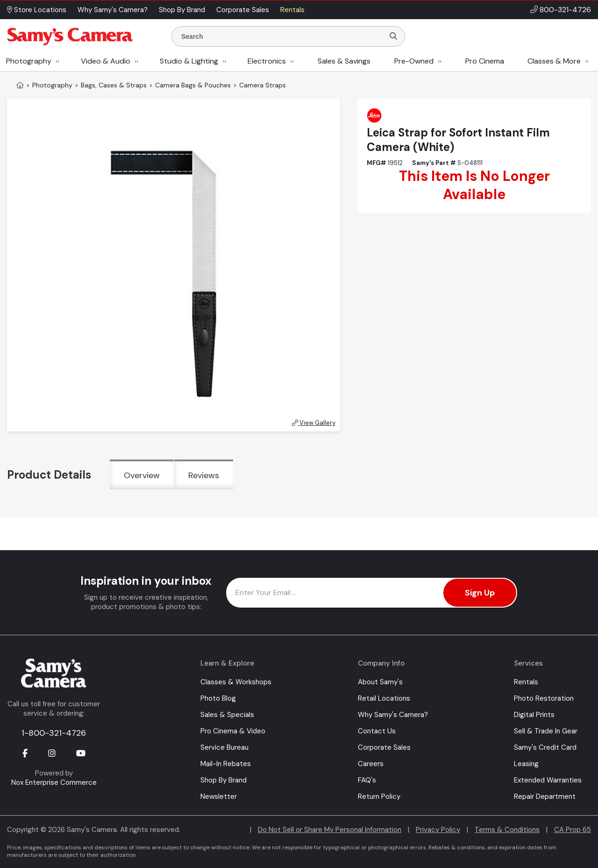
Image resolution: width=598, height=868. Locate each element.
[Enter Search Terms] (282, 36)
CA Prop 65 (573, 830)
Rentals (526, 682)
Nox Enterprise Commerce (54, 782)
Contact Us (377, 731)
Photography (29, 61)
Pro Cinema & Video (233, 731)
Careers (371, 764)
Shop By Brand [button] (182, 10)
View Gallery (314, 423)
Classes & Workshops (236, 682)
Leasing (526, 764)
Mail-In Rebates (226, 764)
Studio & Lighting (189, 61)
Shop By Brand (224, 780)
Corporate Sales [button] (243, 10)
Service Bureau (224, 747)
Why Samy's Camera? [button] (113, 10)
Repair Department (545, 796)
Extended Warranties (548, 780)
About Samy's (380, 682)
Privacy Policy (438, 830)
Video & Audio (106, 61)
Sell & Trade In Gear (546, 731)
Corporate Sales (384, 747)
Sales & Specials (227, 715)
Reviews (204, 475)
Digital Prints (534, 715)
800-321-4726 (565, 10)
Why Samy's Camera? (393, 715)
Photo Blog (218, 698)
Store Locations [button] (37, 10)
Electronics (267, 61)
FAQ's (367, 780)
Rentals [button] (292, 10)
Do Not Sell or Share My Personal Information (330, 830)
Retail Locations (384, 698)
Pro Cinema (485, 61)
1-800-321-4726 (54, 733)
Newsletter (219, 796)
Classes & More (554, 61)
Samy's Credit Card (545, 747)
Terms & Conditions (507, 830)
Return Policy (379, 796)
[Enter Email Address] (372, 593)
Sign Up (480, 593)
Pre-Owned (414, 61)
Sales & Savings (344, 61)
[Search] (393, 36)
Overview (142, 475)
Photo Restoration (544, 698)
